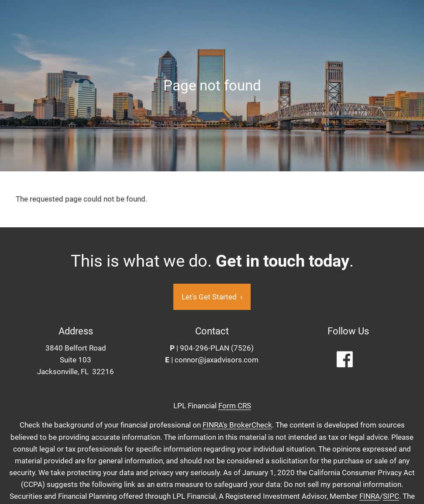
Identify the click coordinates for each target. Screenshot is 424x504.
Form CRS (235, 406)
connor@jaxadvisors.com (217, 360)
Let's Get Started (212, 297)
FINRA (370, 497)
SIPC (391, 497)
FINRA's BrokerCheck (237, 425)
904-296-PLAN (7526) (217, 348)
